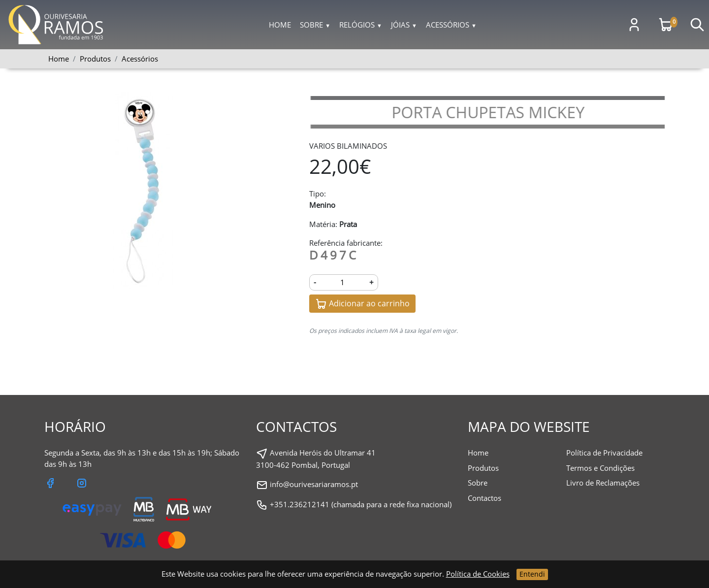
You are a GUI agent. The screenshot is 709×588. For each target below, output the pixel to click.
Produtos (483, 468)
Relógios (361, 25)
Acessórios (451, 25)
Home (280, 25)
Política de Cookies (478, 574)
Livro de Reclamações (603, 483)
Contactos (484, 498)
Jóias (404, 25)
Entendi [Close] (532, 574)
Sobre (315, 25)
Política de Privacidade (604, 453)
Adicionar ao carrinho (362, 304)
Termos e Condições (600, 468)
